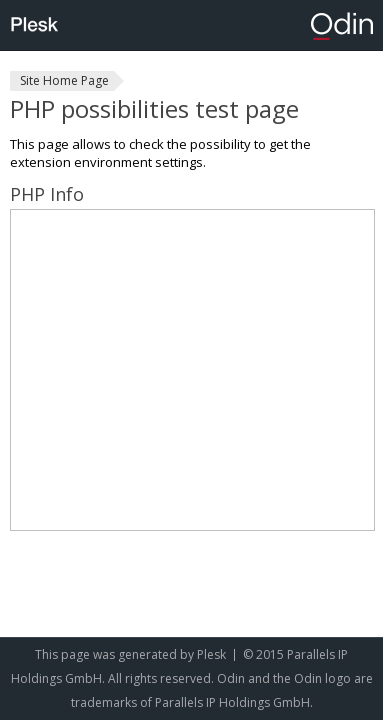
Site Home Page (64, 80)
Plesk (211, 654)
